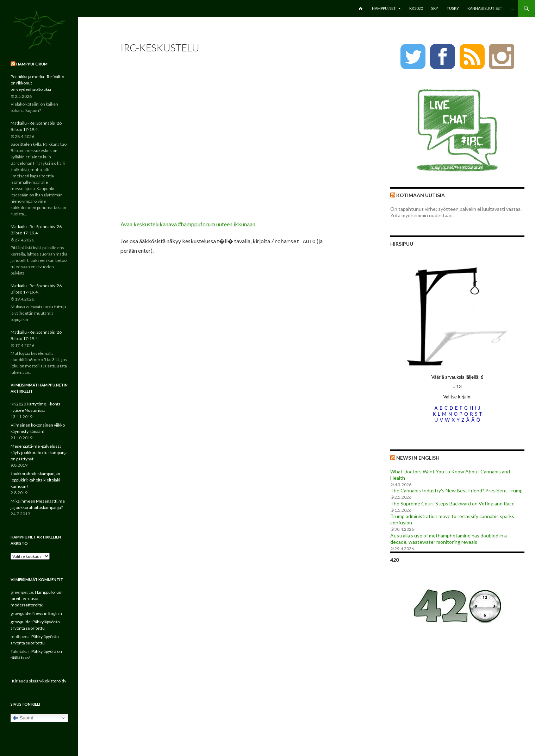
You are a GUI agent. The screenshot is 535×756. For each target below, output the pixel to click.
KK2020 (416, 8)
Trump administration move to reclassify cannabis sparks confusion (452, 519)
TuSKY (453, 8)
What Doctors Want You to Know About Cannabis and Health (450, 475)
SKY (435, 8)
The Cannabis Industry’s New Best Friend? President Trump (456, 490)
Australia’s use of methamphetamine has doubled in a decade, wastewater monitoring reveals (449, 539)
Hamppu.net (384, 8)
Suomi (23, 718)
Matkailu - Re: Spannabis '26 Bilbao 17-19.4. (36, 126)
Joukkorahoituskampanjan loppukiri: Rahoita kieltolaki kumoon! (35, 480)
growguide (21, 613)
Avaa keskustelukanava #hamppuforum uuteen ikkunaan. (188, 224)
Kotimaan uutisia (421, 195)
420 (394, 560)
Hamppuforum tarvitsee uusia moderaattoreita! (37, 598)
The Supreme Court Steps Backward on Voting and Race (452, 503)
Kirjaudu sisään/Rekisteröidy (39, 681)
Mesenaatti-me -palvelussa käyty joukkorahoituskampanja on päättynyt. (39, 452)
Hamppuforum (32, 64)
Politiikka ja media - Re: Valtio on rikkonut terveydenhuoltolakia (37, 83)
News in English (418, 458)
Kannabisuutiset (485, 8)
